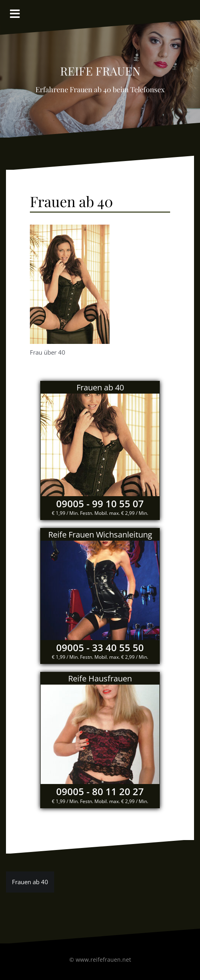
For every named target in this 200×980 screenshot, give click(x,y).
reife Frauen (100, 69)
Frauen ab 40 (30, 882)
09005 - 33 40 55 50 (100, 647)
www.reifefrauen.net (103, 960)
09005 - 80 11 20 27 (100, 791)
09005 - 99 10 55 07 (100, 504)
